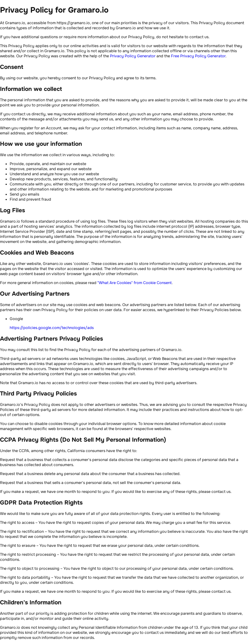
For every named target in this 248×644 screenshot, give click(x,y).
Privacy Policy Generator (133, 56)
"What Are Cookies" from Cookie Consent (135, 283)
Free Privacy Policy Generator (198, 56)
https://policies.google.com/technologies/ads (52, 328)
